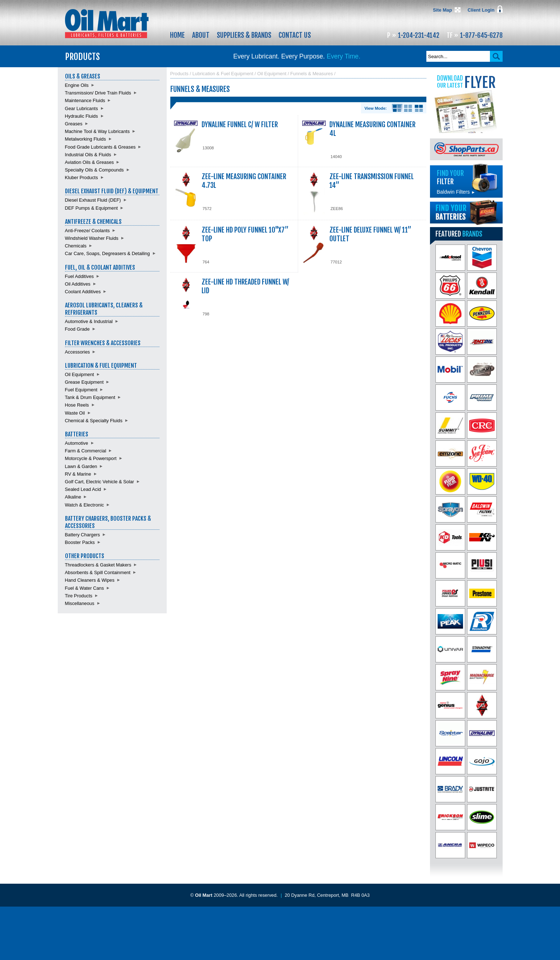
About (201, 35)
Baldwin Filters (456, 192)
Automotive (77, 443)
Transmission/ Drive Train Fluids (98, 93)
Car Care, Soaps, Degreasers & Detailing (107, 253)
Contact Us (295, 35)
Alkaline (73, 497)
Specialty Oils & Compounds (94, 170)
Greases (74, 124)
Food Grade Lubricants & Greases (100, 147)
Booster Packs (80, 542)
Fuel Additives (80, 276)
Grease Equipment (84, 382)
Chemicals (76, 246)
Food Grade (77, 329)
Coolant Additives (83, 292)
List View (408, 108)
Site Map (443, 10)
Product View (419, 108)
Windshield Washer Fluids (92, 238)
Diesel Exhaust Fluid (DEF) (93, 200)
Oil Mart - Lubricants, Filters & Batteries (107, 24)
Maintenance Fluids (85, 100)
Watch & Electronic (85, 505)
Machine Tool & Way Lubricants (98, 131)
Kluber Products (82, 178)
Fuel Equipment (81, 390)
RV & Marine (78, 474)
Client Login (481, 10)
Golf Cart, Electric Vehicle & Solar (100, 482)
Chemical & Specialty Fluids (94, 421)
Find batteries (466, 212)
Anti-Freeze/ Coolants (88, 231)
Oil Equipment (80, 374)
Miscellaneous (80, 603)
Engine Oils (77, 85)
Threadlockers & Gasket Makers (98, 565)
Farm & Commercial (86, 451)
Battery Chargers (83, 535)
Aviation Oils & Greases (90, 162)
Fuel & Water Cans (85, 588)
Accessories (78, 352)
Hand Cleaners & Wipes (90, 580)
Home (177, 35)
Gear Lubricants (82, 108)
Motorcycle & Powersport (91, 458)
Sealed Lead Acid (83, 489)
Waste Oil (75, 413)
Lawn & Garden (81, 466)
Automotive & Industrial (89, 321)
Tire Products (79, 596)
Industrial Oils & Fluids (88, 155)
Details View (397, 108)
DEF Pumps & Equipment (92, 208)
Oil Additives (78, 284)
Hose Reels (77, 405)
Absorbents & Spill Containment (98, 572)
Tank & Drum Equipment (90, 397)
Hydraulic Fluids (82, 116)
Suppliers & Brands (244, 35)
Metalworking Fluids (86, 139)
